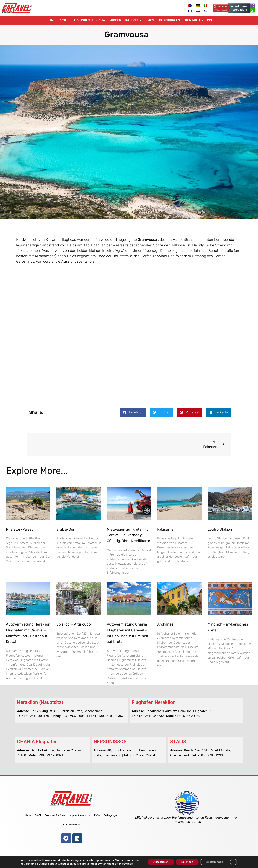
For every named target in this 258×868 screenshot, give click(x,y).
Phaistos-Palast (19, 529)
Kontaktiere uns (199, 20)
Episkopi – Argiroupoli (74, 624)
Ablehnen (187, 862)
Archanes (165, 624)
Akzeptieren (159, 862)
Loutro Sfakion (220, 529)
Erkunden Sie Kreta (90, 20)
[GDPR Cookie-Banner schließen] (236, 862)
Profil (64, 20)
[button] (133, 413)
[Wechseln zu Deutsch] (198, 5)
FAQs (150, 20)
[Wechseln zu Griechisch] (205, 11)
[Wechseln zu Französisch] (190, 11)
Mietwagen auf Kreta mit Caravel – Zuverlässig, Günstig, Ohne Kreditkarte (128, 535)
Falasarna (165, 529)
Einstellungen (216, 862)
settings (125, 864)
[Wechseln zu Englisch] (190, 5)
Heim (50, 20)
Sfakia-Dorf (66, 529)
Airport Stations (126, 20)
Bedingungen (170, 20)
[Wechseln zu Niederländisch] (198, 11)
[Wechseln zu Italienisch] (205, 5)
